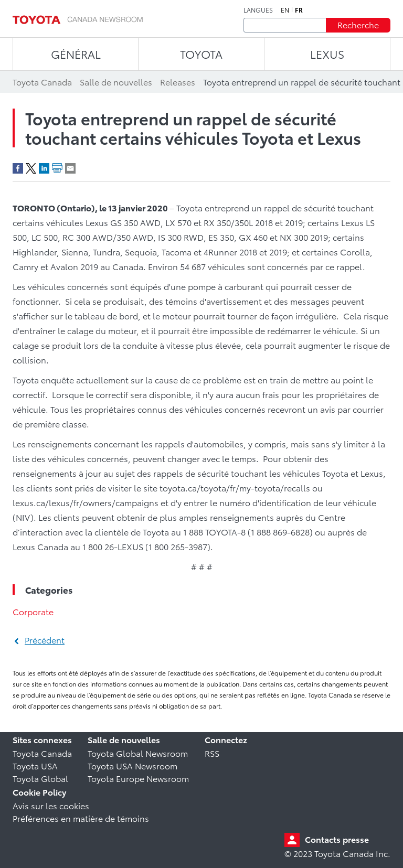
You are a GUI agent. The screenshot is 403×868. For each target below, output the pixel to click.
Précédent (45, 640)
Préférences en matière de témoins (81, 818)
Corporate (33, 611)
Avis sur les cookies (51, 805)
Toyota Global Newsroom (138, 753)
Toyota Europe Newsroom (138, 778)
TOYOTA (201, 54)
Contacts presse (337, 839)
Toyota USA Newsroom (132, 765)
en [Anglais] (285, 10)
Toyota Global (40, 778)
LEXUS (327, 54)
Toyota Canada (42, 753)
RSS (212, 753)
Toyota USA (35, 765)
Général (76, 54)
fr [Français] (299, 10)
